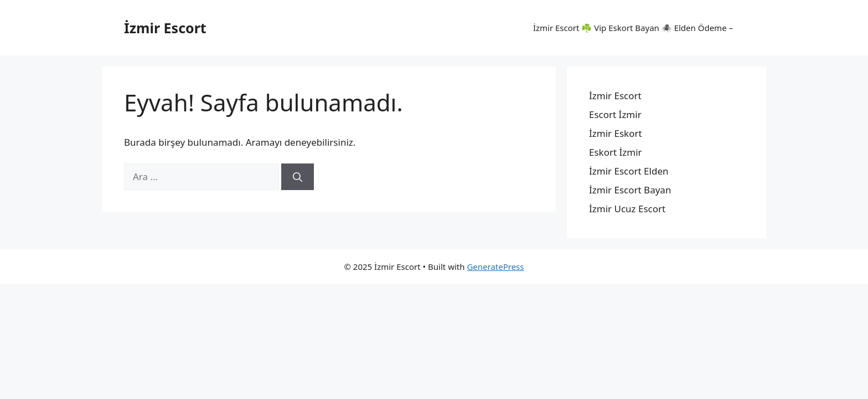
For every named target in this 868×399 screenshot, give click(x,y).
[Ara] (298, 177)
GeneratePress (495, 267)
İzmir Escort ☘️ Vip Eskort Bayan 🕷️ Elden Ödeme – (633, 28)
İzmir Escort (165, 28)
